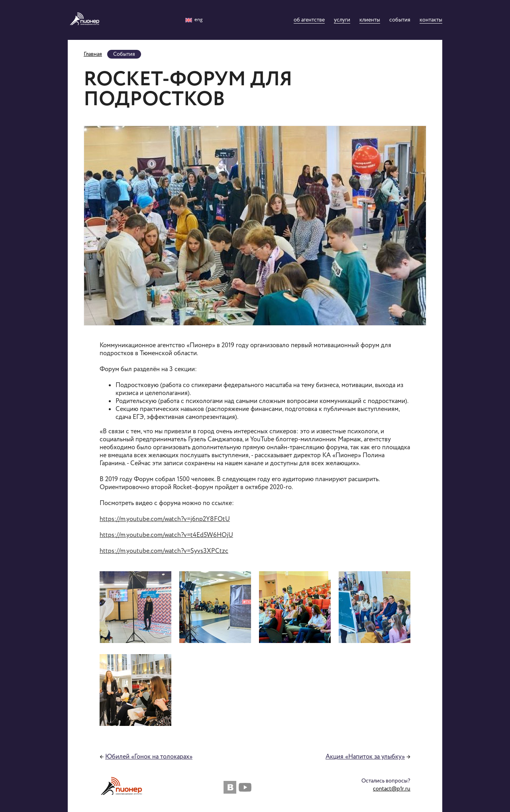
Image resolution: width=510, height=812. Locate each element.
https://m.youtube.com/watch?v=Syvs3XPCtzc (164, 551)
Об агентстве (309, 20)
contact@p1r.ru (392, 789)
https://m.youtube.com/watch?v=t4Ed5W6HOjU (166, 535)
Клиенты (370, 20)
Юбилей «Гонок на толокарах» (149, 757)
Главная (93, 54)
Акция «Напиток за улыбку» (365, 757)
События (400, 20)
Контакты (431, 20)
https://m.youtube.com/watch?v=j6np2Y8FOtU (165, 519)
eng (194, 20)
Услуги (342, 20)
